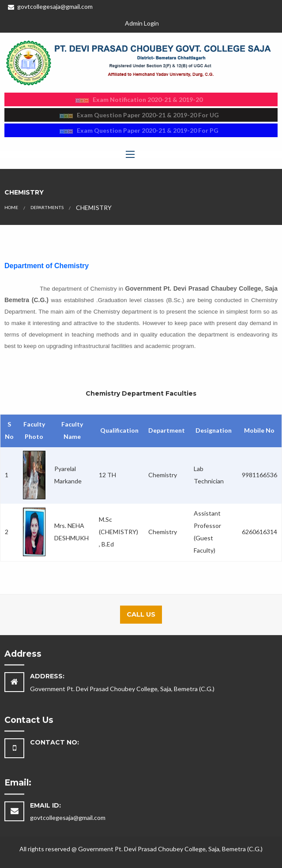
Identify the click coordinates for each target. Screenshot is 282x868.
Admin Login (142, 23)
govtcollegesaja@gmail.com (50, 6)
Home (11, 207)
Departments (47, 207)
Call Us (141, 614)
